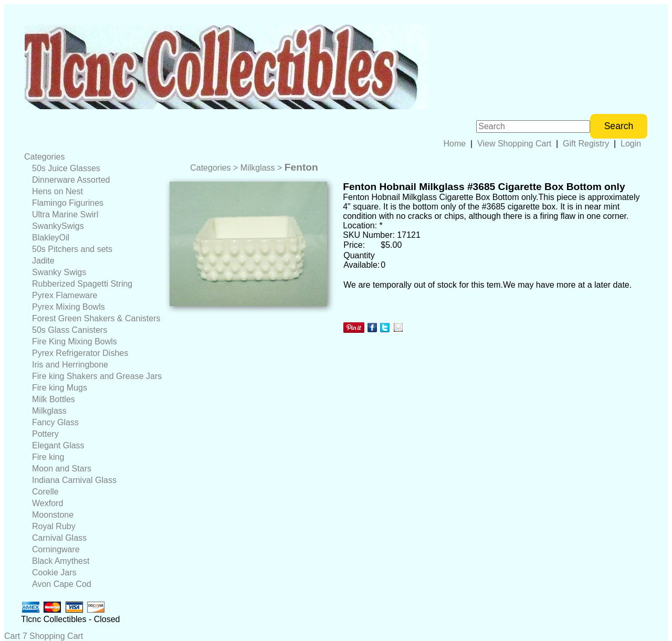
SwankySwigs (58, 226)
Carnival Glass (59, 538)
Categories (44, 157)
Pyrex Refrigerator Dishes (80, 353)
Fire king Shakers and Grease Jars (97, 376)
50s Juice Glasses (66, 168)
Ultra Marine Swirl (65, 214)
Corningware (56, 549)
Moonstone (53, 515)
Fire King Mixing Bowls (75, 341)
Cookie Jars (54, 572)
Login (631, 144)
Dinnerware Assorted (71, 180)
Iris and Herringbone (70, 365)
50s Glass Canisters (70, 330)
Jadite (43, 261)
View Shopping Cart (514, 144)
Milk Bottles (54, 399)
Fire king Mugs (60, 388)
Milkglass (49, 411)
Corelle (45, 492)
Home (454, 144)
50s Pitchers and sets (72, 249)
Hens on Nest (57, 191)
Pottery (45, 434)
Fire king (48, 457)
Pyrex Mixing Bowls (69, 307)
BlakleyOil (51, 238)
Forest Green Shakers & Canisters (96, 318)
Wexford (48, 503)
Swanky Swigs (59, 272)
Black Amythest (61, 561)
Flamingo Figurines (68, 203)
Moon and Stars (62, 469)
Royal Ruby (54, 526)
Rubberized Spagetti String (82, 284)
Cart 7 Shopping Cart (44, 636)
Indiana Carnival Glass (74, 480)
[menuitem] (93, 157)
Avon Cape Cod (62, 584)
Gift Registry (586, 144)
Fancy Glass (55, 422)
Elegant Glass (58, 445)
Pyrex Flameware (65, 295)
